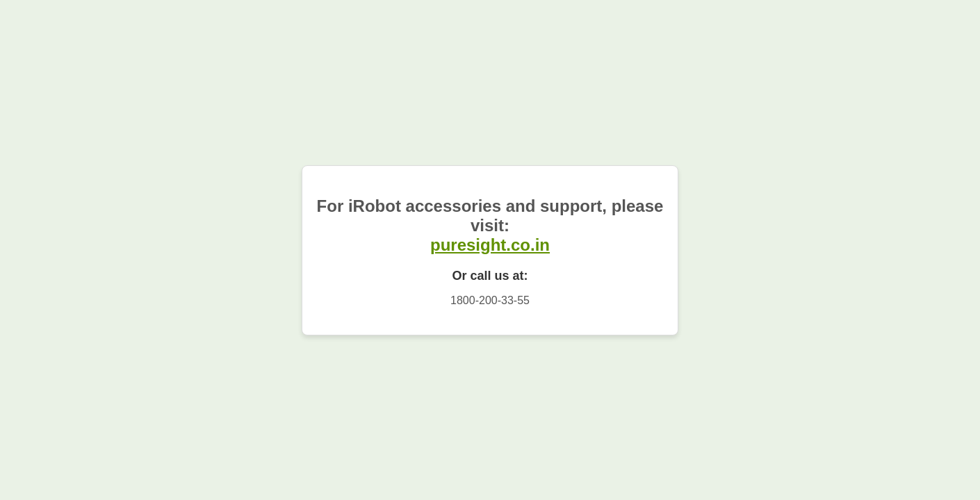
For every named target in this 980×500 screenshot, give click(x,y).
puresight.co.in (490, 245)
